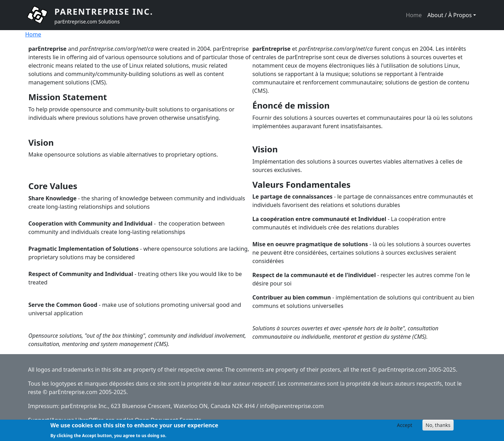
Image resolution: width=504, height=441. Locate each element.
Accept (405, 427)
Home (414, 15)
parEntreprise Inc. (104, 11)
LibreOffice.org (95, 420)
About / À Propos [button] (450, 15)
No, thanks (438, 427)
